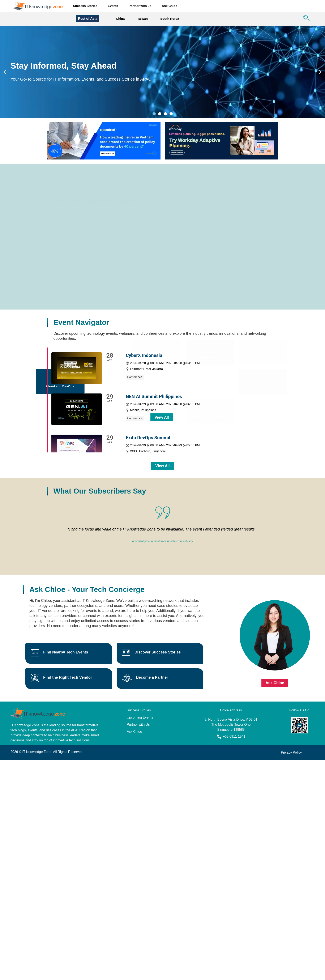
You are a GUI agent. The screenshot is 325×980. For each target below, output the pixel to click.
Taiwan (142, 19)
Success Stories (85, 6)
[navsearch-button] (305, 19)
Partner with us (140, 6)
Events (113, 6)
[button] (5, 72)
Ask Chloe (169, 6)
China (120, 19)
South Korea (170, 19)
